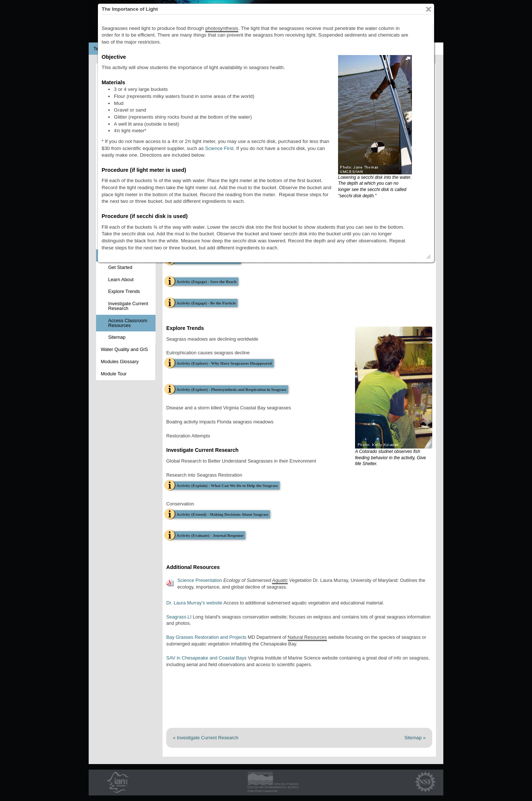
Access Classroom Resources (128, 323)
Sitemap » (415, 738)
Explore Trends (124, 291)
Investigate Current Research (128, 306)
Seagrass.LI (179, 617)
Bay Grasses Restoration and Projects (206, 637)
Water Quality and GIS (125, 349)
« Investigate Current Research (206, 738)
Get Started (120, 267)
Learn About (121, 280)
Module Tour (114, 374)
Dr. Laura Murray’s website (194, 603)
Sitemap (117, 337)
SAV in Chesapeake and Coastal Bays (207, 658)
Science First (219, 148)
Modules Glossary (120, 362)
